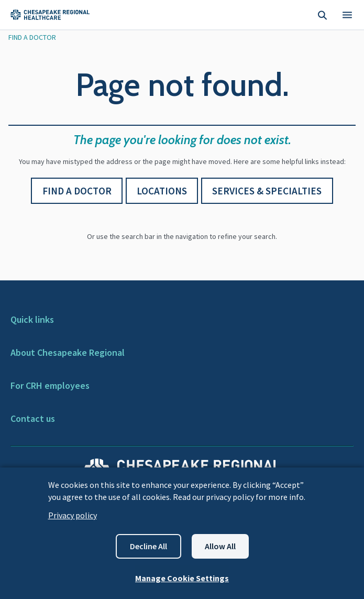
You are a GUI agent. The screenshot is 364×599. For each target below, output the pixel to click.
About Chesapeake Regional (68, 352)
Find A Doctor (32, 37)
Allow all (220, 546)
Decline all (148, 546)
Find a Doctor (77, 191)
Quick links (32, 319)
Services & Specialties (267, 191)
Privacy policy (73, 515)
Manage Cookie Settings (182, 578)
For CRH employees (50, 385)
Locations (162, 191)
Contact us (33, 418)
